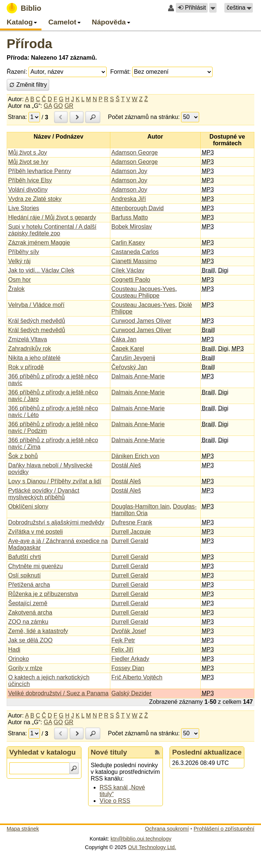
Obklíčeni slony (28, 506)
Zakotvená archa (30, 612)
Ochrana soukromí (167, 829)
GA (48, 106)
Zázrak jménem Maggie (39, 243)
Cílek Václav (128, 270)
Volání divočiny (28, 190)
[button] (213, 8)
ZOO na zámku (28, 622)
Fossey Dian (128, 668)
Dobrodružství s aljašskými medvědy (56, 522)
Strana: (17, 117)
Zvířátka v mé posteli (36, 532)
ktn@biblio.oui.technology (141, 839)
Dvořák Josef (129, 631)
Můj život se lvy (28, 162)
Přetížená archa (29, 585)
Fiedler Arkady (130, 659)
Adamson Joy (129, 171)
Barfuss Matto (130, 217)
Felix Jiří (123, 650)
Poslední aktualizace (207, 752)
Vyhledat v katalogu (43, 752)
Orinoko (19, 659)
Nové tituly (109, 752)
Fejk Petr (123, 640)
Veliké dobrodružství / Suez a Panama (58, 693)
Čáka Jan (124, 339)
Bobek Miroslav (132, 227)
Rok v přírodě (26, 367)
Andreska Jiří (129, 199)
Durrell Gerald (130, 541)
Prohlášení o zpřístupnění (224, 829)
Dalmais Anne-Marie (138, 376)
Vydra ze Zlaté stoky (35, 199)
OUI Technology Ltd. (152, 847)
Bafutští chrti (25, 557)
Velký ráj (19, 261)
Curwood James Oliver (141, 321)
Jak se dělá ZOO (30, 640)
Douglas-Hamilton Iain (140, 506)
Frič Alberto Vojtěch (137, 677)
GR (69, 106)
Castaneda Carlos (135, 252)
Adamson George (135, 153)
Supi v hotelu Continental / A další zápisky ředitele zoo (52, 230)
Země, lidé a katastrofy (38, 631)
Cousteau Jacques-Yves (143, 289)
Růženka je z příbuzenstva (43, 594)
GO (58, 106)
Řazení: (17, 72)
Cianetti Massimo (134, 261)
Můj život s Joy (28, 153)
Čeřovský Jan (129, 367)
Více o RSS (115, 801)
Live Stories (24, 208)
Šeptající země (28, 603)
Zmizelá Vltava (28, 339)
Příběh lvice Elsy (30, 180)
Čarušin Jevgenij (133, 358)
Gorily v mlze (25, 668)
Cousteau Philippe (135, 296)
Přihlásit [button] (192, 8)
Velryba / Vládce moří (36, 305)
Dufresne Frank (132, 522)
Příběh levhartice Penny (40, 171)
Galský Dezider (131, 693)
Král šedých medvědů (37, 321)
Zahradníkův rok (30, 349)
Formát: (121, 72)
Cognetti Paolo (131, 280)
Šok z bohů (23, 456)
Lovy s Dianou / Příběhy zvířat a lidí (55, 481)
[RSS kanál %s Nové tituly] (157, 752)
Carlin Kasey (128, 243)
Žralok (16, 289)
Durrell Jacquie (131, 532)
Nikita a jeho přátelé (34, 358)
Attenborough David (138, 208)
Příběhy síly (24, 252)
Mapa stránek (23, 829)
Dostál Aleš (126, 465)
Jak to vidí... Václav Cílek (41, 270)
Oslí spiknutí (24, 575)
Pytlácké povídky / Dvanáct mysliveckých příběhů (44, 494)
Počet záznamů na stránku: (144, 117)
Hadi (14, 650)
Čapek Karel (128, 349)
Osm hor (19, 280)
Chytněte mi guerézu (36, 566)
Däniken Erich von (135, 456)
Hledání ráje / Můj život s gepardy (52, 217)
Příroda (29, 44)
